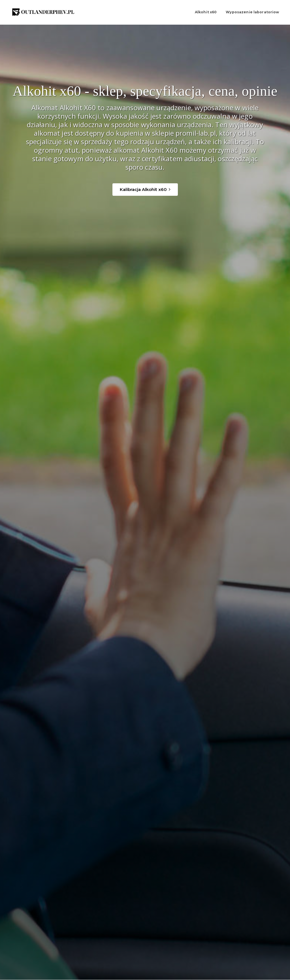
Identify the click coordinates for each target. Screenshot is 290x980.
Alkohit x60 (205, 12)
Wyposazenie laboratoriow (251, 12)
